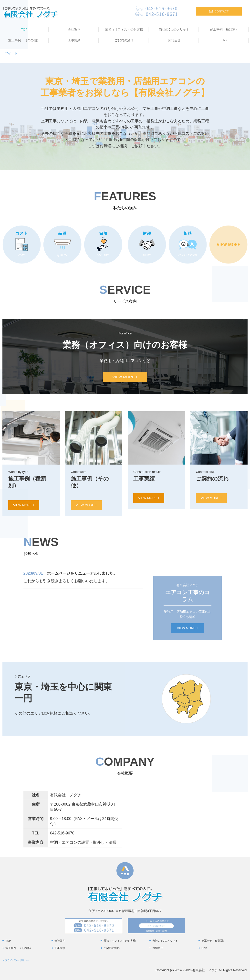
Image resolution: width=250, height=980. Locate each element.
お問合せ (174, 40)
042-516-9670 (62, 833)
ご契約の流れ (124, 40)
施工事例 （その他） (24, 40)
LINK (224, 40)
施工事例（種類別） (224, 29)
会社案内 (74, 29)
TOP (24, 29)
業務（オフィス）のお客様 (124, 29)
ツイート (11, 53)
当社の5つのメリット (174, 29)
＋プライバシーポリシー (16, 960)
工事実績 (74, 40)
